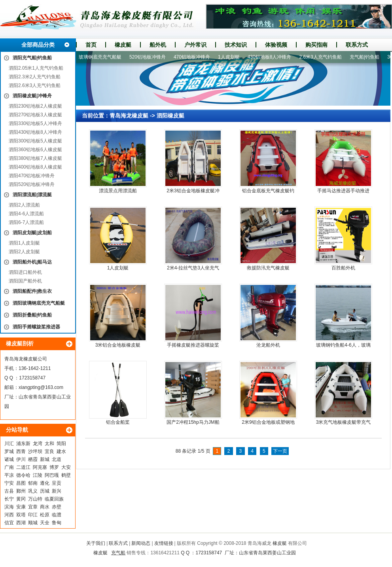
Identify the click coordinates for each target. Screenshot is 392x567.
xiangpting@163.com (41, 387)
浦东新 (23, 444)
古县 (9, 491)
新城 (45, 459)
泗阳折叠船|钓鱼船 (32, 315)
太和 (49, 444)
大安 (66, 467)
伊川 (21, 459)
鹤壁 (66, 475)
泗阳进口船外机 (25, 272)
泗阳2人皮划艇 (24, 252)
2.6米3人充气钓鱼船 (323, 57)
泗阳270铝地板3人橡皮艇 (35, 115)
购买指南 (316, 45)
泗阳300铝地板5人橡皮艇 (35, 141)
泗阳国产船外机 (25, 281)
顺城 (33, 523)
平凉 (9, 475)
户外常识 (195, 45)
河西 (9, 515)
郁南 (33, 483)
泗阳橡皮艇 (170, 116)
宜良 (49, 451)
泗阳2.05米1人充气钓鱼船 (36, 68)
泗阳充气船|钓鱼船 (32, 58)
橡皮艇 (123, 45)
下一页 (280, 451)
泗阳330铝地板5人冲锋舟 (35, 123)
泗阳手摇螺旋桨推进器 (36, 327)
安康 (21, 507)
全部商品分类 (38, 45)
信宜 (9, 523)
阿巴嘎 (52, 475)
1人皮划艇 (232, 57)
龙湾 (38, 444)
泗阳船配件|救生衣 (32, 291)
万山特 (35, 499)
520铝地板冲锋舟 (150, 57)
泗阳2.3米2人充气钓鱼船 (35, 77)
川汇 (9, 444)
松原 (45, 515)
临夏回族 (54, 499)
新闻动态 (141, 543)
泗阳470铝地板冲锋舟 (32, 176)
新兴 (57, 491)
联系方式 (357, 45)
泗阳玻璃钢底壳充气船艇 (39, 303)
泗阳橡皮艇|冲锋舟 (32, 96)
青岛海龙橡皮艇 (129, 116)
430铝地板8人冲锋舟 (272, 57)
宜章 (33, 507)
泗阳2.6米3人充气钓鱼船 (35, 85)
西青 (21, 451)
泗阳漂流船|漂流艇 (32, 195)
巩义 (33, 491)
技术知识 (236, 45)
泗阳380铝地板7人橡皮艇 (35, 158)
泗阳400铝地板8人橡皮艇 (35, 167)
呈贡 (57, 483)
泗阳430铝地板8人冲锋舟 (35, 132)
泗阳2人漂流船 (24, 205)
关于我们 (96, 543)
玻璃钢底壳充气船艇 (103, 57)
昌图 (21, 483)
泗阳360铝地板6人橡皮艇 (35, 150)
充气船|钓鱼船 (367, 57)
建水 (61, 451)
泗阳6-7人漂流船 (26, 222)
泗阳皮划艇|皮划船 (32, 233)
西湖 (21, 523)
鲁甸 (57, 523)
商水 (45, 507)
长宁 (9, 499)
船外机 (158, 45)
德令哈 (23, 475)
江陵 (38, 475)
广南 (9, 467)
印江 (33, 515)
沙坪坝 (35, 451)
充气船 (118, 553)
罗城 (9, 451)
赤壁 (57, 507)
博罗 (54, 467)
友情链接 (164, 543)
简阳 (61, 444)
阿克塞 (40, 467)
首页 (91, 45)
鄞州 (21, 491)
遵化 (45, 483)
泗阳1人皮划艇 (24, 243)
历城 (45, 491)
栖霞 (33, 459)
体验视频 (276, 45)
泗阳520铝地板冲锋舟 (32, 184)
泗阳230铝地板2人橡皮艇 (35, 106)
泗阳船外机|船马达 (32, 262)
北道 (57, 459)
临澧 (57, 515)
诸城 (9, 459)
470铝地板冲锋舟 (195, 57)
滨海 (9, 507)
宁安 (9, 483)
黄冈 (21, 499)
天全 (45, 523)
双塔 (21, 515)
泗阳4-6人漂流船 (26, 214)
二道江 (23, 467)
